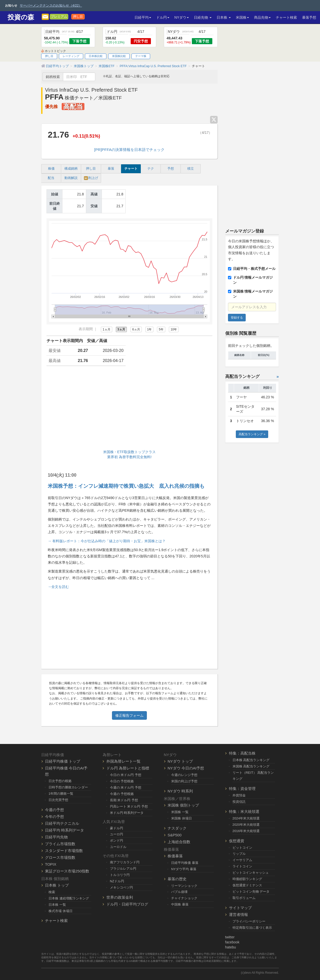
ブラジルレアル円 (123, 869)
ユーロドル (118, 847)
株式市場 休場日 (61, 911)
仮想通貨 (237, 841)
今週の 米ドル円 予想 (126, 788)
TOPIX (51, 864)
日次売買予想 (58, 800)
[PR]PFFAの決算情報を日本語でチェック (129, 150)
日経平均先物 (56, 837)
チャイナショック (184, 898)
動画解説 (71, 178)
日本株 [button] (224, 17)
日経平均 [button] (143, 17)
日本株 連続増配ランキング (69, 898)
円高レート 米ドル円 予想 (129, 806)
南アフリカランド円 (125, 862)
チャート (131, 169)
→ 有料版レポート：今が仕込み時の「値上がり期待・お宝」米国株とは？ (107, 541)
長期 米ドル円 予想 (124, 800)
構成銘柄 (71, 169)
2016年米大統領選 (246, 831)
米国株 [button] (242, 17)
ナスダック (177, 828)
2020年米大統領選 (246, 825)
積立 (191, 169)
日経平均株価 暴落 (185, 863)
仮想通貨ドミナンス (247, 885)
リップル (239, 854)
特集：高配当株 (242, 753)
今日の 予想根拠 (122, 781)
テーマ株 (141, 56)
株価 (51, 169)
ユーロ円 (117, 834)
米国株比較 (119, 56)
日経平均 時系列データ (64, 830)
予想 (171, 169)
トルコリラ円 (120, 875)
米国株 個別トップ (183, 805)
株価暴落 (175, 856)
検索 (52, 892)
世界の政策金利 (120, 897)
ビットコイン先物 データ (251, 892)
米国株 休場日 (181, 818)
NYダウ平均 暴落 (184, 869)
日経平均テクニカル (62, 823)
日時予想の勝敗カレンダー (68, 787)
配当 (51, 178)
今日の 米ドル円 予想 (126, 775)
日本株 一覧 (57, 905)
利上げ (91, 178)
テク (151, 169)
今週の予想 (54, 810)
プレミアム (59, 17)
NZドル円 (117, 881)
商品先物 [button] (262, 17)
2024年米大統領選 (246, 818)
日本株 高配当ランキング (251, 760)
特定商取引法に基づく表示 (252, 928)
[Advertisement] (129, 409)
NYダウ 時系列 (180, 791)
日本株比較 (96, 56)
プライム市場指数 (60, 844)
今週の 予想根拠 (122, 794)
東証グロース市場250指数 (67, 871)
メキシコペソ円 (121, 887)
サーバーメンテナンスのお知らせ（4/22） (51, 5)
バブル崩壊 (179, 892)
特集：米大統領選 (244, 811)
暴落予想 (309, 17)
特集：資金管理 (242, 789)
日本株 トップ (57, 885)
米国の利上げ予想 (184, 781)
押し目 (78, 17)
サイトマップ (240, 908)
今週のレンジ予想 (184, 775)
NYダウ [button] (182, 17)
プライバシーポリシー (249, 921)
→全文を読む (58, 587)
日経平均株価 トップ (63, 761)
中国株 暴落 (180, 904)
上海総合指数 (179, 842)
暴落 (111, 169)
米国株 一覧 (180, 812)
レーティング (71, 56)
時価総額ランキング (247, 879)
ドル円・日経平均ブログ (127, 904)
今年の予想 (54, 817)
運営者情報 (238, 914)
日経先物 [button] (203, 17)
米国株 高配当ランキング (251, 766)
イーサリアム (242, 860)
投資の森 (21, 17)
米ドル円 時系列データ (127, 813)
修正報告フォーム (129, 715)
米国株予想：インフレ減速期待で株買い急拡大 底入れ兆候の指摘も (126, 486)
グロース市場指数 (60, 857)
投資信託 (239, 802)
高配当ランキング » (252, 434)
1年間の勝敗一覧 (61, 794)
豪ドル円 (117, 828)
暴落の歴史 (177, 879)
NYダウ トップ (180, 761)
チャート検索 (286, 17)
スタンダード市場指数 (64, 851)
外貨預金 (239, 795)
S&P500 (175, 835)
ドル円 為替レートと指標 (128, 768)
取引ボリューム (244, 898)
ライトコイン (242, 866)
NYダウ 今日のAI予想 (186, 768)
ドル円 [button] (163, 17)
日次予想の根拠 (60, 781)
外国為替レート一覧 (123, 761)
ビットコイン (242, 848)
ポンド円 (117, 841)
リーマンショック (184, 886)
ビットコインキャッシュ (251, 873)
